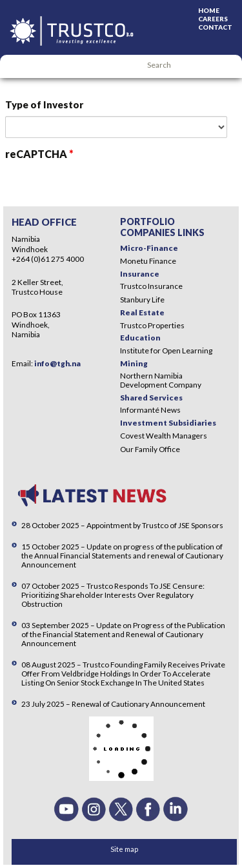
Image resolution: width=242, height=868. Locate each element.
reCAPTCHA (39, 154)
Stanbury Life (142, 300)
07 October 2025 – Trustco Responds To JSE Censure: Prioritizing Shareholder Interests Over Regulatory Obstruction (113, 595)
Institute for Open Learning (166, 350)
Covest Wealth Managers (164, 436)
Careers (213, 19)
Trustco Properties (152, 325)
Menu (16, 66)
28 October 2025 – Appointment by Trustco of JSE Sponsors (122, 525)
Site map (124, 849)
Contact (215, 27)
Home (209, 10)
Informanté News (150, 410)
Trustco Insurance (151, 286)
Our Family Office (150, 449)
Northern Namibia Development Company (161, 380)
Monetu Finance (148, 261)
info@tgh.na (57, 363)
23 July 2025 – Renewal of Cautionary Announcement (113, 704)
